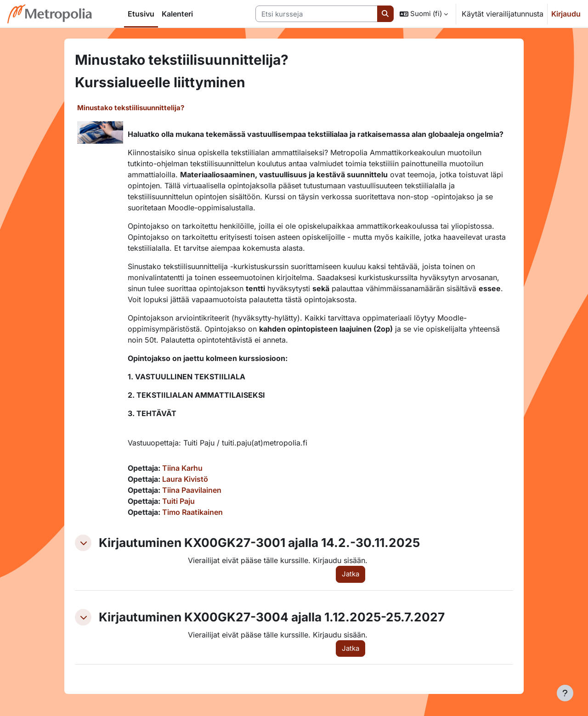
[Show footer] (565, 693)
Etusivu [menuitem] (141, 14)
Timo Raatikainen (192, 512)
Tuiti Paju (178, 501)
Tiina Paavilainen (192, 490)
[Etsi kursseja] (317, 14)
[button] (424, 14)
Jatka (351, 574)
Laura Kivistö (185, 479)
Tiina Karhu (182, 468)
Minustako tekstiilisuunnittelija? (131, 108)
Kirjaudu (566, 14)
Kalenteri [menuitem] (177, 14)
